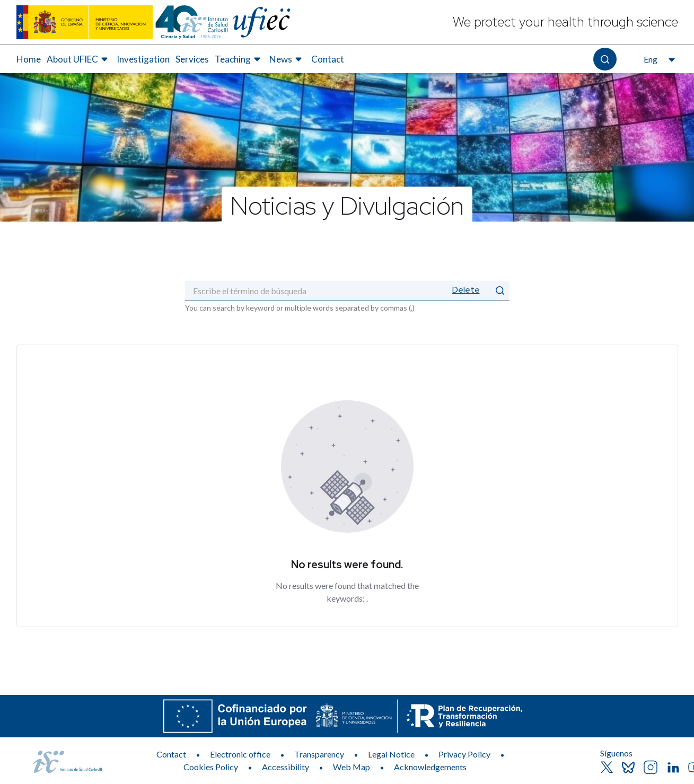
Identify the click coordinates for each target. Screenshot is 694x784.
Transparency (319, 754)
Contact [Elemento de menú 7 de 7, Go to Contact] (328, 59)
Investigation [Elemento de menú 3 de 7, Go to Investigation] (143, 59)
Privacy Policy (464, 754)
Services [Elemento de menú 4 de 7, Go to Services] (192, 59)
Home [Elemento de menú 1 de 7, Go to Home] (29, 59)
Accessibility (285, 767)
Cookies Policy (211, 767)
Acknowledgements (430, 767)
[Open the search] (605, 59)
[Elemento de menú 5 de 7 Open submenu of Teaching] (239, 59)
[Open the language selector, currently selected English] (658, 59)
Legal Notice (391, 754)
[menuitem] (29, 59)
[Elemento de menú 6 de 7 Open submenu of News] (287, 59)
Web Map (352, 767)
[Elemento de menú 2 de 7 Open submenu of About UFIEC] (79, 59)
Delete (466, 290)
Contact (171, 754)
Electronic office (240, 754)
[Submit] (500, 291)
